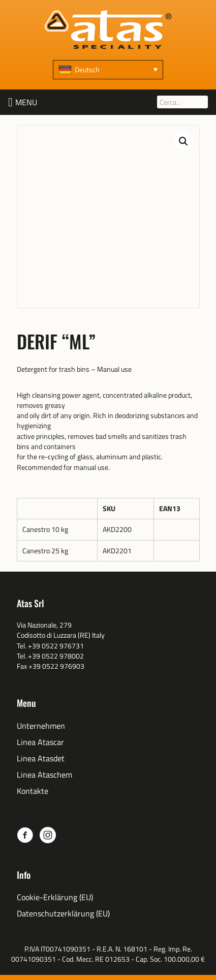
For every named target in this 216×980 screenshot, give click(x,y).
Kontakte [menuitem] (33, 791)
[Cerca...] (182, 102)
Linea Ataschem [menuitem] (44, 775)
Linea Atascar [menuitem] (40, 742)
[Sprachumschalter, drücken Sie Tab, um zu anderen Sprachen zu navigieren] (108, 70)
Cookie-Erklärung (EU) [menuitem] (55, 897)
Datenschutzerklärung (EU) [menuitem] (63, 914)
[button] (26, 102)
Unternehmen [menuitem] (41, 726)
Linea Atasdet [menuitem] (41, 759)
